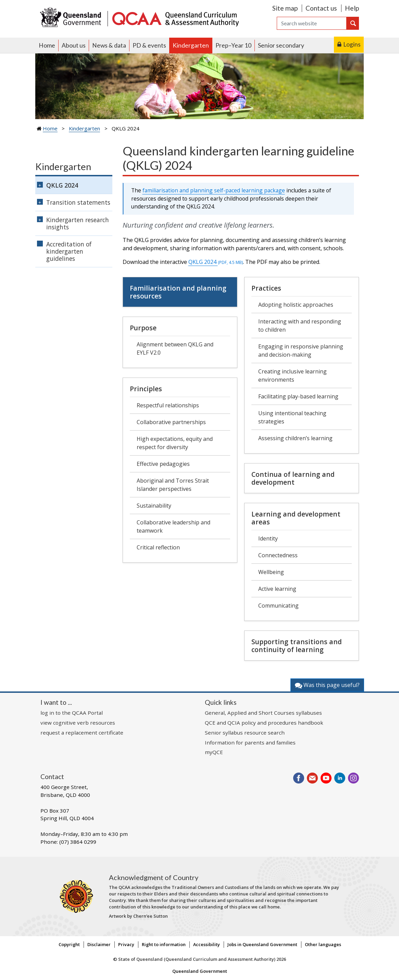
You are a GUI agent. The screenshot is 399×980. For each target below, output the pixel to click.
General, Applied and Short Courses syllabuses (263, 713)
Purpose (143, 328)
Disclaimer (99, 944)
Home (47, 45)
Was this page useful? (327, 685)
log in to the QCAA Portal (72, 713)
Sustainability (154, 506)
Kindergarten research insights (78, 223)
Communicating (278, 606)
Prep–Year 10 (233, 45)
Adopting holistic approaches (296, 305)
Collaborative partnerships (171, 422)
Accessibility (207, 944)
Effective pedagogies (163, 464)
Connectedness (278, 555)
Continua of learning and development (293, 478)
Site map (285, 8)
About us (74, 45)
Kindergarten (191, 45)
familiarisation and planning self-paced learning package (214, 190)
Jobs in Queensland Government (262, 944)
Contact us (321, 8)
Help (352, 8)
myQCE (214, 752)
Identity (268, 538)
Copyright (69, 944)
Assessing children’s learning (295, 438)
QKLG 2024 (216, 262)
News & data (109, 45)
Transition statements (78, 202)
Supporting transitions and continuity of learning (297, 646)
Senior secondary (281, 45)
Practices (266, 288)
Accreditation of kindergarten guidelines (69, 251)
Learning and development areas (296, 518)
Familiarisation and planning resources (178, 292)
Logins (352, 44)
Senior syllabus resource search (245, 733)
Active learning (277, 589)
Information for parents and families (250, 742)
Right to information (164, 944)
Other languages (323, 944)
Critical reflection (158, 547)
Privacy (126, 944)
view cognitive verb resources (78, 723)
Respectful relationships (168, 405)
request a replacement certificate (82, 733)
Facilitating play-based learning (298, 396)
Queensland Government (200, 971)
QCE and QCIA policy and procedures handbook (264, 723)
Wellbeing (271, 572)
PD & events (149, 45)
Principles (146, 389)
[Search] (312, 23)
